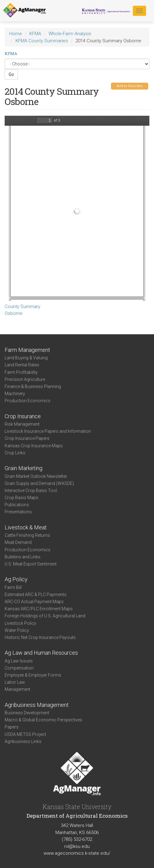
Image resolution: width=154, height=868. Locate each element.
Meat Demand (18, 542)
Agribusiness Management (37, 705)
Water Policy (17, 630)
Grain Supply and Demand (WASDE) (39, 483)
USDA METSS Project (25, 734)
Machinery (15, 394)
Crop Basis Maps (21, 498)
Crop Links (15, 453)
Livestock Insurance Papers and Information (48, 431)
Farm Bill (13, 587)
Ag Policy (16, 579)
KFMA (35, 34)
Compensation (19, 668)
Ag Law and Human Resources (41, 653)
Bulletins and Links (23, 557)
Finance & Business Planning (33, 386)
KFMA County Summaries (42, 41)
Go (11, 74)
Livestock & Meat (26, 527)
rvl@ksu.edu (77, 846)
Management (17, 689)
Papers (12, 727)
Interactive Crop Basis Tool (31, 490)
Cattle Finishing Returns (27, 535)
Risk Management (22, 424)
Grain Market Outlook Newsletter (36, 476)
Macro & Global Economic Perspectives (43, 720)
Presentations (18, 512)
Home (16, 34)
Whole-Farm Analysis (70, 34)
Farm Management (27, 350)
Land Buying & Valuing (26, 358)
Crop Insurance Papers (27, 438)
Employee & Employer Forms (33, 675)
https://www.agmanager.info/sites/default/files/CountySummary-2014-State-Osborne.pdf (77, 208)
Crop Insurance (23, 416)
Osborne (14, 313)
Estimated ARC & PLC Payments (36, 595)
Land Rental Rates (22, 365)
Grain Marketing (24, 468)
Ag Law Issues (19, 661)
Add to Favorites (130, 86)
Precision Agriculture (25, 379)
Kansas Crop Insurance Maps (34, 446)
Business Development (27, 713)
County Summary (22, 307)
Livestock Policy (20, 623)
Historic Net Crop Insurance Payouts (40, 637)
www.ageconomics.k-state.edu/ (77, 853)
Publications (17, 505)
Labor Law (15, 682)
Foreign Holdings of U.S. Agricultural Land (45, 616)
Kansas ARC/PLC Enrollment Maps (39, 609)
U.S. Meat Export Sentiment (31, 564)
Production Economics (28, 401)
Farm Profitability (21, 372)
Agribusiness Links (23, 741)
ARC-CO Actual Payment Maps (34, 602)
